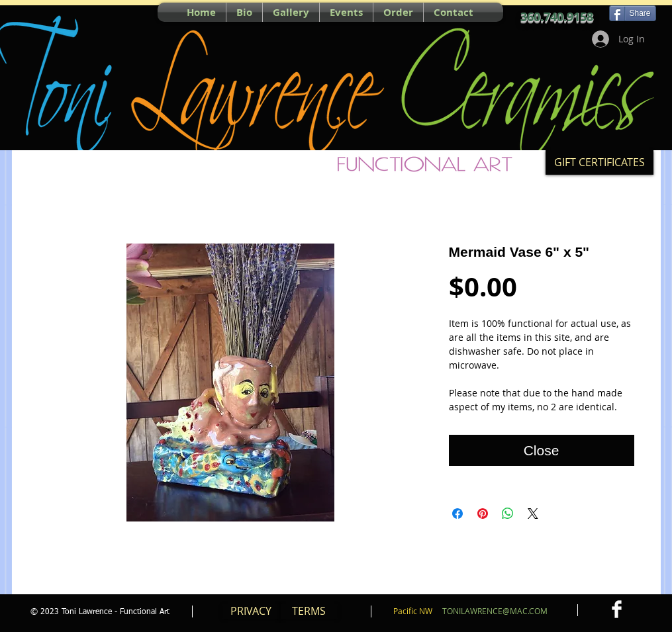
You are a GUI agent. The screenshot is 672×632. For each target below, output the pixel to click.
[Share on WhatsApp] (508, 514)
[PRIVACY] (251, 611)
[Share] (633, 13)
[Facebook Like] (88, 12)
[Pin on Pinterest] (483, 514)
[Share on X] (533, 514)
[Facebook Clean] (617, 609)
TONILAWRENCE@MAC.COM (495, 611)
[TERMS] (309, 611)
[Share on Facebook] (457, 514)
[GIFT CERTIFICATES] (600, 162)
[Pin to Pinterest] (38, 12)
